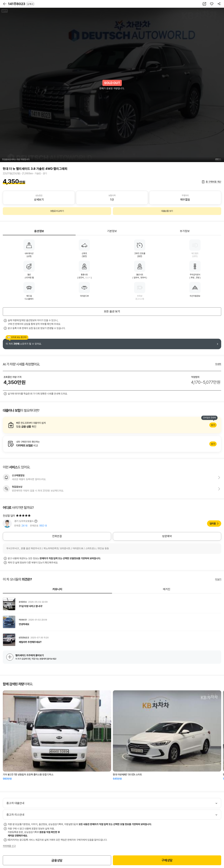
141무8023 (21, 4)
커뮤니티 (57, 589)
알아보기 (112, 425)
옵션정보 (39, 231)
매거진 (167, 589)
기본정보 (112, 231)
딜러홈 (213, 524)
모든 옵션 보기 (112, 311)
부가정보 (185, 231)
